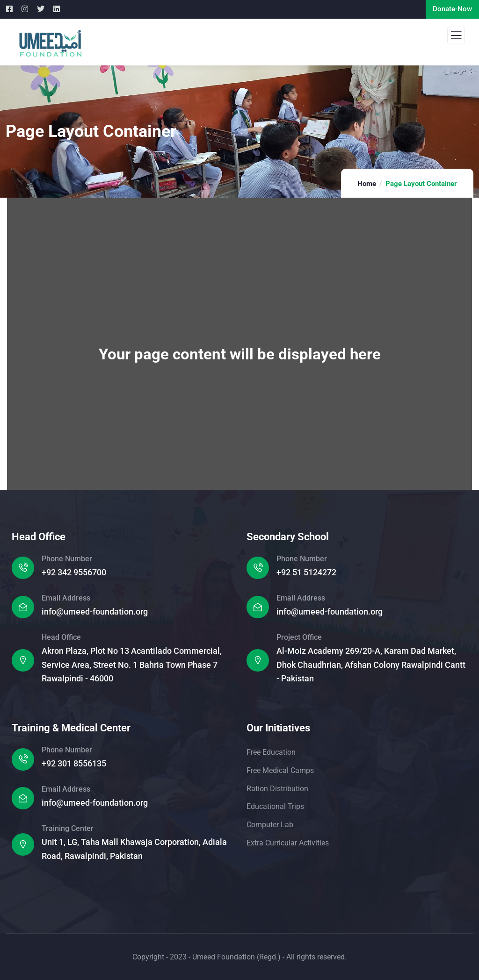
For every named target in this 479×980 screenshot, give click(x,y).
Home (367, 184)
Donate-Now (452, 9)
